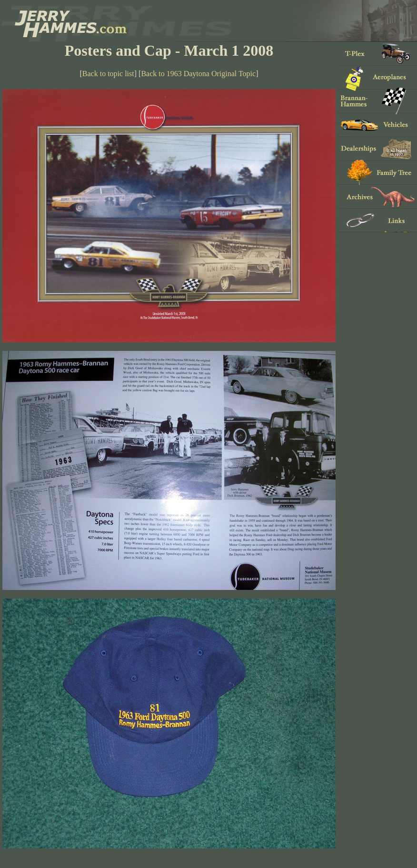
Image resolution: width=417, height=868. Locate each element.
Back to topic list (108, 74)
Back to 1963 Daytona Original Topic (198, 74)
